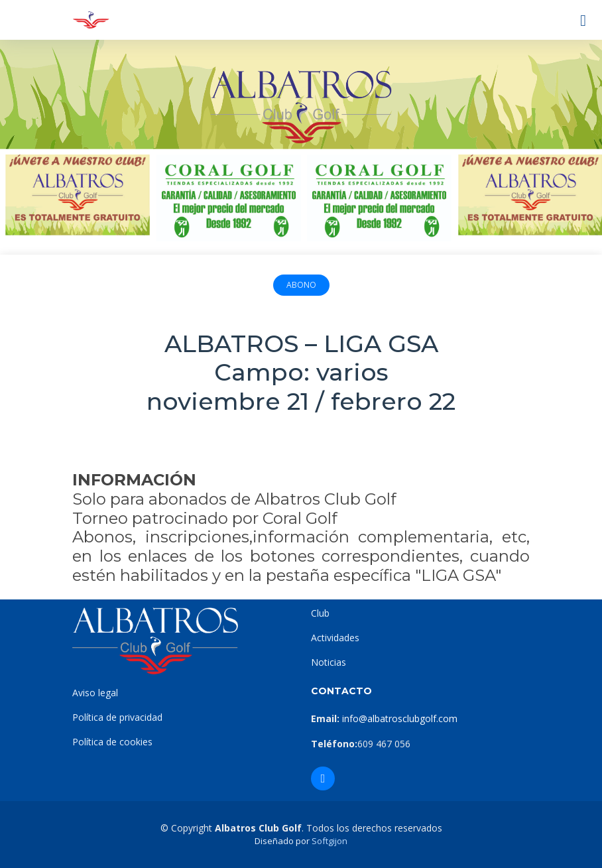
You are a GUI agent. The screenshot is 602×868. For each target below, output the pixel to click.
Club (320, 613)
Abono (301, 285)
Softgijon (330, 841)
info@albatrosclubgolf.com (398, 718)
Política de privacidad (117, 717)
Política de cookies (112, 742)
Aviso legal (95, 693)
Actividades (335, 638)
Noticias (329, 662)
